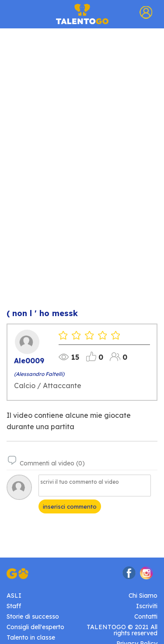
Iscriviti (147, 606)
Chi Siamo (143, 596)
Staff (14, 606)
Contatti (146, 616)
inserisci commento (70, 506)
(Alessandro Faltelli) (39, 374)
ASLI (14, 596)
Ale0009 (29, 361)
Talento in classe (31, 637)
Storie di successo (33, 616)
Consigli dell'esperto (35, 627)
